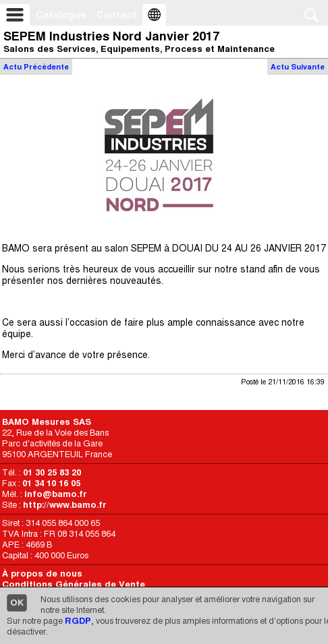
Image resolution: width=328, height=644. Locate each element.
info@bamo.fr (56, 494)
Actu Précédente (36, 67)
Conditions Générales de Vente (74, 584)
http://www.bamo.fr (65, 505)
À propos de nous (42, 574)
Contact (116, 15)
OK (17, 603)
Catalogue (61, 15)
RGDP (78, 621)
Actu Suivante (298, 67)
